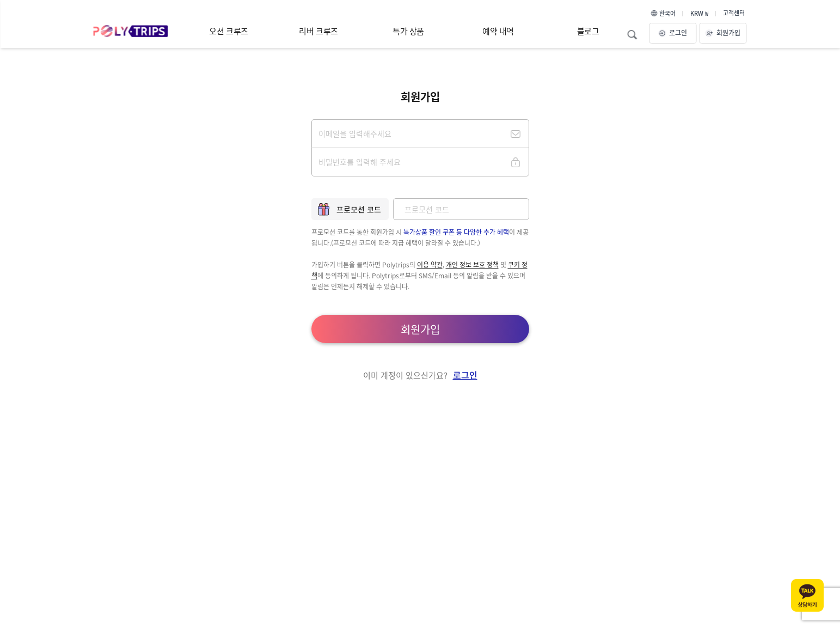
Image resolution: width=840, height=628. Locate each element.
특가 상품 (408, 31)
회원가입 (723, 32)
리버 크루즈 (318, 31)
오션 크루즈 (228, 31)
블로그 (588, 31)
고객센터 (734, 13)
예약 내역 (498, 31)
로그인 (673, 32)
